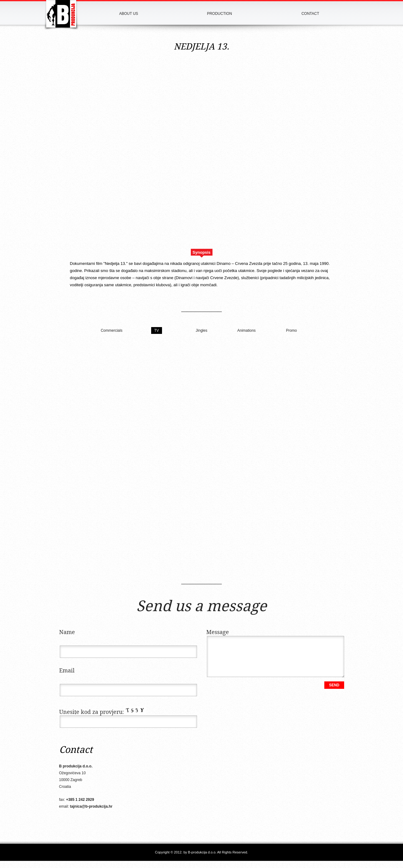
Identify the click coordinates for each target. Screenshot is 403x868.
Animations (246, 330)
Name (67, 632)
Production (219, 14)
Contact (310, 14)
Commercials (112, 330)
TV (157, 330)
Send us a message (201, 607)
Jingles (201, 330)
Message (218, 632)
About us (129, 14)
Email (67, 671)
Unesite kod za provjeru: (103, 712)
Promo (291, 330)
